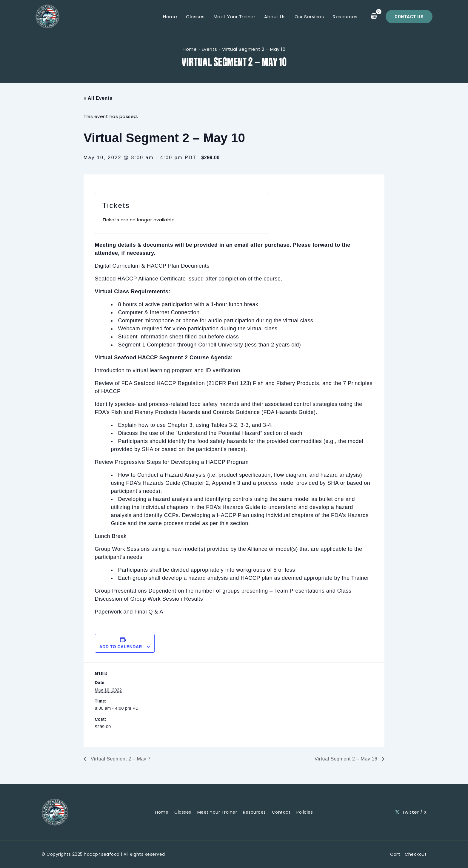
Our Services (309, 17)
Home (170, 17)
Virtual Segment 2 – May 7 (120, 759)
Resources (345, 17)
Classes (195, 17)
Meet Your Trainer (235, 17)
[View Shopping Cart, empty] (374, 16)
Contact (281, 812)
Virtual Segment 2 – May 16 (347, 759)
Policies (305, 812)
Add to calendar (121, 647)
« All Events (98, 98)
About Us (275, 17)
